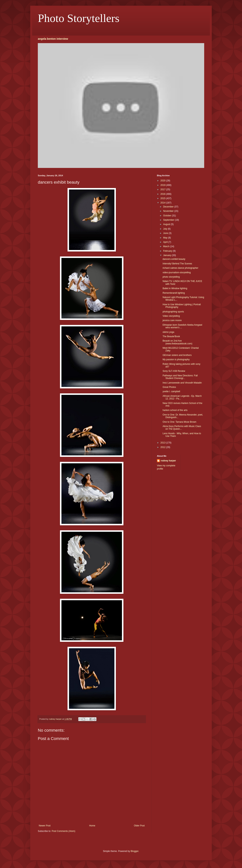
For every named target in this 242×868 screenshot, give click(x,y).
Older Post (139, 826)
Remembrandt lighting (174, 293)
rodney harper (168, 461)
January (168, 255)
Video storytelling (171, 316)
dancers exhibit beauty (174, 259)
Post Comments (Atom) (63, 831)
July (166, 229)
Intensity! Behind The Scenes (177, 264)
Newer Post (45, 826)
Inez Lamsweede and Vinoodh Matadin (182, 383)
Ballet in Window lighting (175, 288)
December (169, 207)
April (166, 242)
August (167, 224)
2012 (163, 447)
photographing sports (173, 312)
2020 (163, 181)
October (168, 216)
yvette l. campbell (171, 391)
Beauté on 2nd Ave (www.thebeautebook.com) (177, 342)
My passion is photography (176, 359)
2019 (163, 185)
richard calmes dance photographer (180, 268)
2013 (163, 443)
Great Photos (169, 387)
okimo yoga (168, 332)
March (167, 246)
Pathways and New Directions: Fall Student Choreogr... (180, 377)
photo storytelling (171, 277)
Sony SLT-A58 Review (174, 371)
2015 (163, 198)
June (166, 233)
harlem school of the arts (175, 410)
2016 (163, 194)
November (169, 211)
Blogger (135, 851)
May (166, 238)
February (168, 251)
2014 (163, 203)
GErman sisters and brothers (177, 355)
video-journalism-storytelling (177, 273)
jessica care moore (172, 320)
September (169, 220)
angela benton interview (53, 39)
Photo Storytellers (79, 18)
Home (92, 826)
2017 (163, 189)
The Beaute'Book (171, 336)
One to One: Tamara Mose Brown (180, 422)
